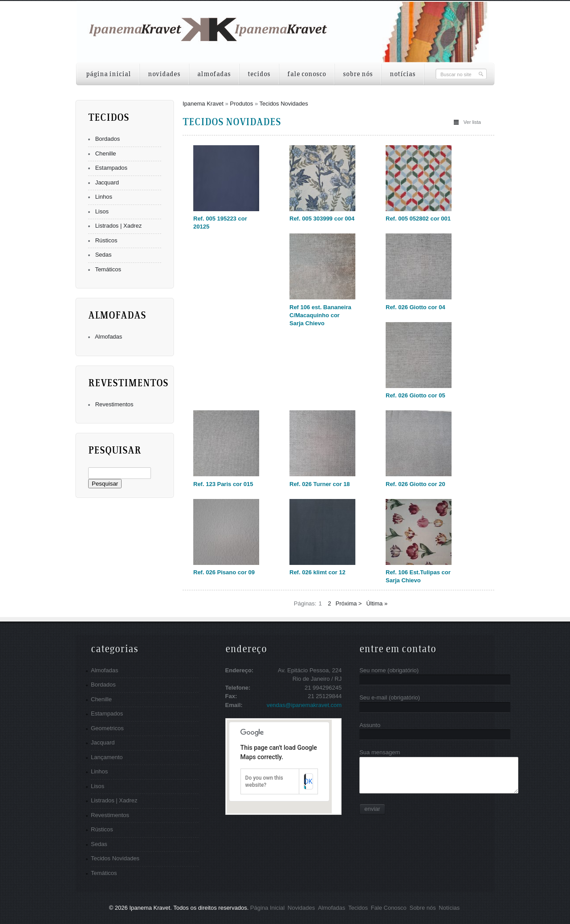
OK (308, 781)
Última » (377, 603)
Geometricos (107, 728)
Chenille (106, 153)
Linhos (104, 197)
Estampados (111, 168)
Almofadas (108, 337)
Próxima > (349, 603)
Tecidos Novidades (284, 104)
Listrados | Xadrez (119, 226)
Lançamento (107, 757)
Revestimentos (114, 404)
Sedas (104, 255)
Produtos (241, 104)
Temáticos (108, 269)
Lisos (102, 211)
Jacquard (107, 182)
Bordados (108, 139)
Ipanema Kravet (203, 104)
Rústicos (106, 240)
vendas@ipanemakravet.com (304, 705)
